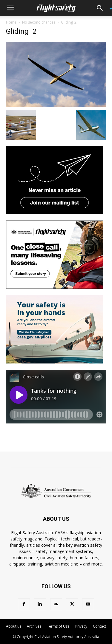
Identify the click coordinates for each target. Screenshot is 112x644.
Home (11, 22)
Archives (34, 626)
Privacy (81, 626)
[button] (10, 8)
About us (14, 626)
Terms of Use (58, 626)
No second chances (39, 22)
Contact (99, 626)
